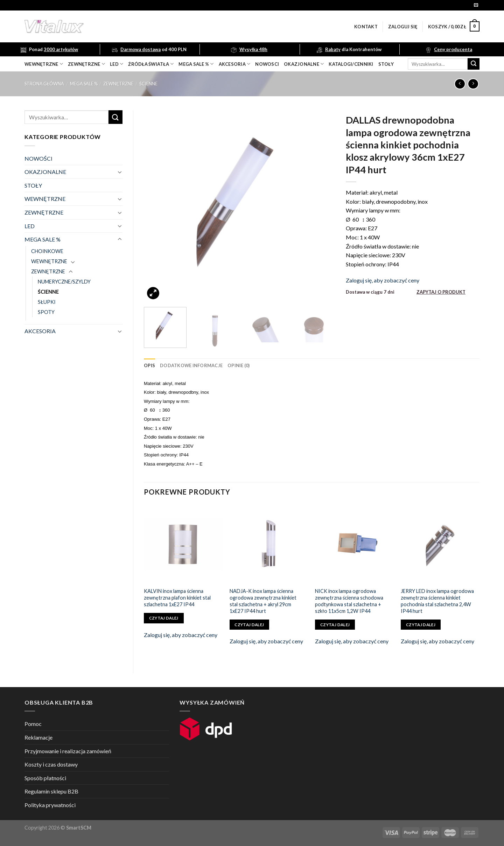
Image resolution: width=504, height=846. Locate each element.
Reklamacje (38, 737)
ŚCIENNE (148, 84)
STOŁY (33, 185)
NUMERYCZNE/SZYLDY (64, 282)
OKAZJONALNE (304, 64)
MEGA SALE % (84, 84)
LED (117, 64)
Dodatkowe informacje (191, 365)
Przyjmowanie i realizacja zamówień (68, 751)
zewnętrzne (86, 64)
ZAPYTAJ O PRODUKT (441, 292)
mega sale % (196, 64)
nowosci (267, 64)
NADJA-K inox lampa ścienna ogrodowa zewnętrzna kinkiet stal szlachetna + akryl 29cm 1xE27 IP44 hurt (263, 601)
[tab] (149, 365)
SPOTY (46, 312)
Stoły (386, 64)
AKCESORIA (40, 331)
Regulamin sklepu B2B (51, 791)
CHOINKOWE (47, 251)
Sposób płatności (45, 778)
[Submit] (474, 64)
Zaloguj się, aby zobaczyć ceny (383, 280)
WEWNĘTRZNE (45, 199)
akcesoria (235, 64)
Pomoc (33, 724)
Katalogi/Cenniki (351, 64)
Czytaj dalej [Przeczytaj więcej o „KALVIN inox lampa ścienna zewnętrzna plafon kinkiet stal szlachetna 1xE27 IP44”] (164, 618)
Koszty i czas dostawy (51, 764)
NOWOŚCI (38, 158)
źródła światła (151, 64)
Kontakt (366, 27)
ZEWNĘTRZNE (118, 84)
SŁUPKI (47, 302)
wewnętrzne (44, 64)
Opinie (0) (239, 365)
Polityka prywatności (50, 805)
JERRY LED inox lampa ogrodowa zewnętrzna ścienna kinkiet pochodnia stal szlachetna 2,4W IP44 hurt (437, 601)
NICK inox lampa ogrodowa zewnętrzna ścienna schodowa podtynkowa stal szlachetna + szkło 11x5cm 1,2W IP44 (349, 601)
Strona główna (44, 84)
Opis (149, 365)
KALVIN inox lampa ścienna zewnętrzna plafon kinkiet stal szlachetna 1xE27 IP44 (177, 597)
